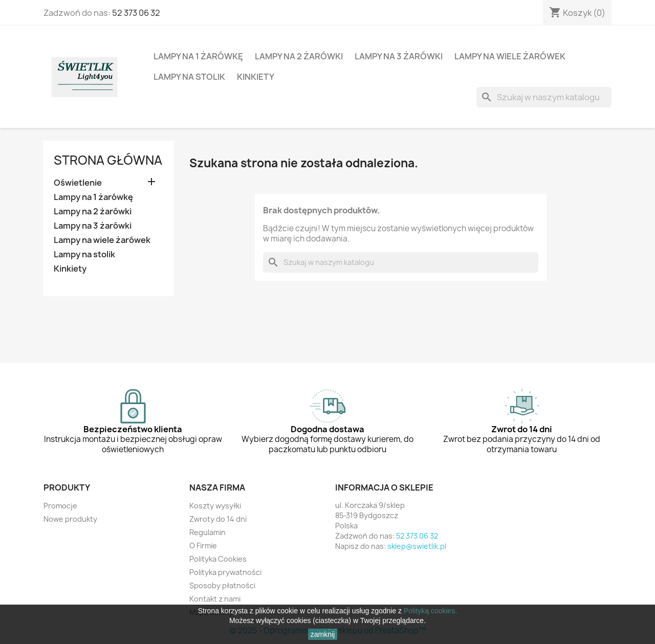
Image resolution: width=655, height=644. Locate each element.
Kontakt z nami (215, 599)
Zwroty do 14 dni (218, 519)
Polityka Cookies (218, 559)
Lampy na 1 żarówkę (198, 56)
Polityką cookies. (430, 611)
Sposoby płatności (222, 585)
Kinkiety (256, 77)
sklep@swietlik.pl (417, 546)
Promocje (60, 506)
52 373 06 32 (136, 13)
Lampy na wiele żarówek (510, 56)
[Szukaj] (544, 97)
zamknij (323, 634)
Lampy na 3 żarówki (399, 56)
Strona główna (108, 160)
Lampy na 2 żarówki (299, 56)
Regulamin (208, 532)
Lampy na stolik (189, 77)
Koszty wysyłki (215, 506)
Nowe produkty (70, 519)
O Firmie (203, 546)
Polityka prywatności (225, 572)
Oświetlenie (78, 183)
